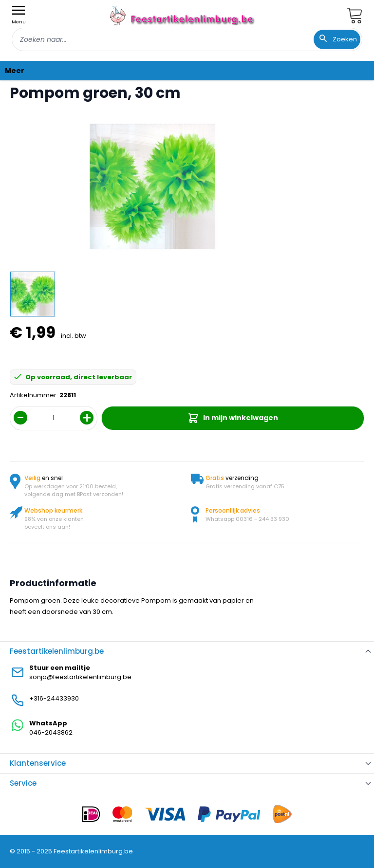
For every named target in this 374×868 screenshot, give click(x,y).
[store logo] (183, 15)
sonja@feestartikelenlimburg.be (80, 677)
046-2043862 (51, 732)
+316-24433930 (54, 698)
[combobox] (187, 39)
